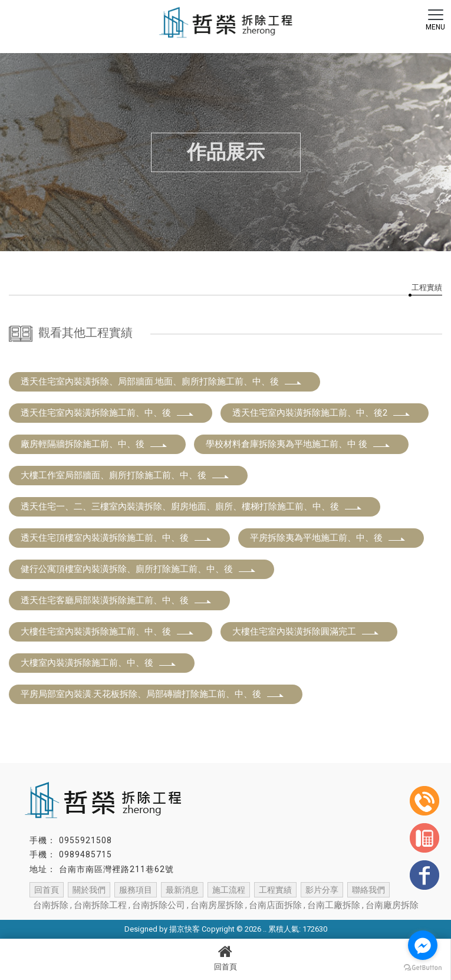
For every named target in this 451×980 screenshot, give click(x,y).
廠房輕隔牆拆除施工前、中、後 (94, 444)
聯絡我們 (368, 890)
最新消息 (182, 890)
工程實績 (427, 287)
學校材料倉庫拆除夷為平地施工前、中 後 (298, 444)
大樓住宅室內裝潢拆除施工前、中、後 (108, 632)
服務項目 (136, 890)
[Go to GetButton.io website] (423, 968)
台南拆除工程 (100, 905)
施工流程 (229, 890)
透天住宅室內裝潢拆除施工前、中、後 (108, 413)
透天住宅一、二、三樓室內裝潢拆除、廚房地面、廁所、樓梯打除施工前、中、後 (192, 507)
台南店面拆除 (275, 905)
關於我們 (89, 890)
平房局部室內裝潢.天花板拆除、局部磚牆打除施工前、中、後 (153, 694)
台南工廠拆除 (334, 905)
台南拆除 (51, 905)
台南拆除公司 (159, 905)
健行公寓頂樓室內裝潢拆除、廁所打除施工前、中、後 (139, 569)
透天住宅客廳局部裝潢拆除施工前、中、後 (116, 600)
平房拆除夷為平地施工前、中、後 (328, 538)
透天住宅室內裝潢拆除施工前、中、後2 (322, 413)
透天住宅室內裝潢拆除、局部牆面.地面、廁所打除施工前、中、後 (162, 382)
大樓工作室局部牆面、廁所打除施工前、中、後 (125, 475)
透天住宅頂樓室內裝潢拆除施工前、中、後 (116, 538)
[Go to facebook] (423, 945)
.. (265, 929)
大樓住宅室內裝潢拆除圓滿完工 (306, 632)
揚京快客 (185, 929)
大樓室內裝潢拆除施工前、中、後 (99, 663)
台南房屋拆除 (217, 905)
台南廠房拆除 (392, 905)
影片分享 (322, 890)
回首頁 (225, 958)
